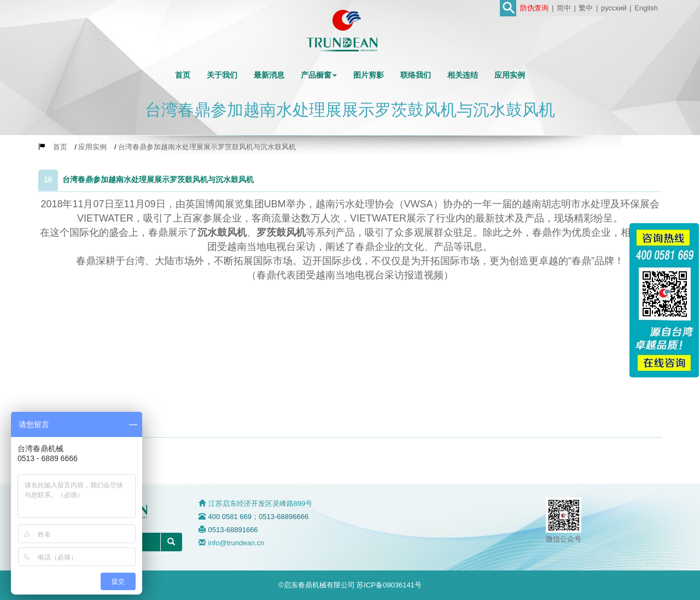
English (646, 8)
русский (614, 8)
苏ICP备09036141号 (389, 585)
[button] (319, 75)
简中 (564, 8)
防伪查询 (534, 8)
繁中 (586, 8)
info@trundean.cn (237, 543)
